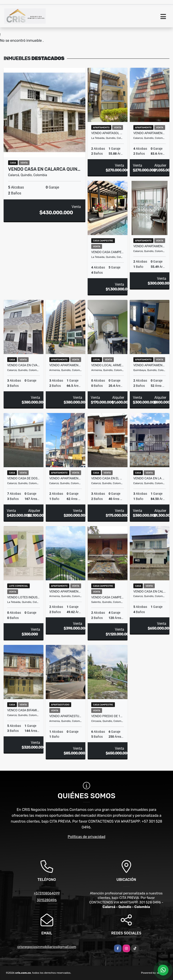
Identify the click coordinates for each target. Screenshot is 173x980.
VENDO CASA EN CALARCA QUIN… (44, 169)
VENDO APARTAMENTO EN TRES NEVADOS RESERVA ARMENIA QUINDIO (66, 591)
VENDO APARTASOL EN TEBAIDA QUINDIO (108, 133)
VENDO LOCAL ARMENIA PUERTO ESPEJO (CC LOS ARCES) (108, 365)
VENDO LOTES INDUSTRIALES (24, 597)
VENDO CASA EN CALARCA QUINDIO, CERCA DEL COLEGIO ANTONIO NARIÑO (150, 591)
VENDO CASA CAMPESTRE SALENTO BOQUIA (108, 597)
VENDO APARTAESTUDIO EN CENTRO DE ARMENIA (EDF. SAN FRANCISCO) (66, 716)
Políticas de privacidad (87, 837)
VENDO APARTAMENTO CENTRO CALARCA (150, 133)
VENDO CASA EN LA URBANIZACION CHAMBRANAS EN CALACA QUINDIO (150, 478)
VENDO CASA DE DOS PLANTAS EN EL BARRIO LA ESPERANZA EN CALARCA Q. (24, 478)
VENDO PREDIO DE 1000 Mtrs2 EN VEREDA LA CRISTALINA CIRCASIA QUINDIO (108, 716)
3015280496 (47, 900)
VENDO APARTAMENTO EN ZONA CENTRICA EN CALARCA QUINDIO (150, 246)
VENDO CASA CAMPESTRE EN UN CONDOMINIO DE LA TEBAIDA (108, 252)
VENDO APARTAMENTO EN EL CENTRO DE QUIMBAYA (150, 365)
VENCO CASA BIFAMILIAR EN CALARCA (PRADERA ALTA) (24, 710)
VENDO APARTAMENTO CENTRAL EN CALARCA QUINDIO (66, 478)
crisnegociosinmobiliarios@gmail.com (47, 947)
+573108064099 (47, 893)
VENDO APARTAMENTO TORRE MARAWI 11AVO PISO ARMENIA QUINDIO (66, 365)
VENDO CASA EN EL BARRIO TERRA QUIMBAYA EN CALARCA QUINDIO (108, 478)
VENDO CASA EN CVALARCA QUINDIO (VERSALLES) (24, 365)
